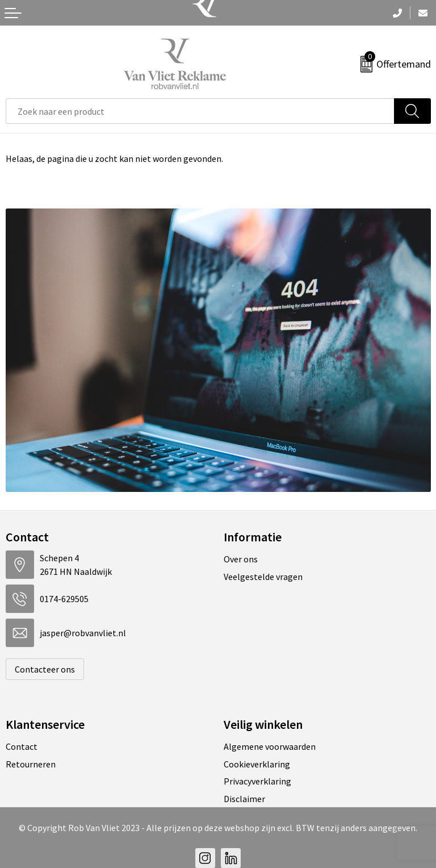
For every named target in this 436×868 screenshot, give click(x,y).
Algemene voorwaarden (270, 746)
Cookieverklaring (257, 764)
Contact (22, 746)
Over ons (241, 559)
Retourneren (31, 764)
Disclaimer (244, 799)
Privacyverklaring (257, 781)
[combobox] (200, 111)
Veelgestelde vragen (263, 577)
